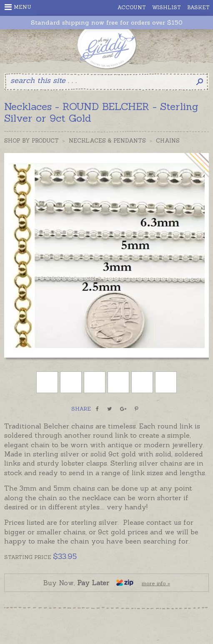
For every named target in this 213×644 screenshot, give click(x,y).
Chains (168, 141)
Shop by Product (31, 141)
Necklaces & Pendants (107, 141)
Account (132, 7)
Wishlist (167, 7)
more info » (156, 583)
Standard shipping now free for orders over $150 (107, 23)
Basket (198, 7)
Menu (18, 7)
